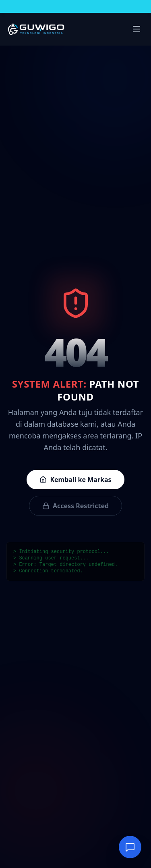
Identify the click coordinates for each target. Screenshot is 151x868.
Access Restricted (75, 506)
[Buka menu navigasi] (137, 29)
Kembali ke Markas (75, 480)
